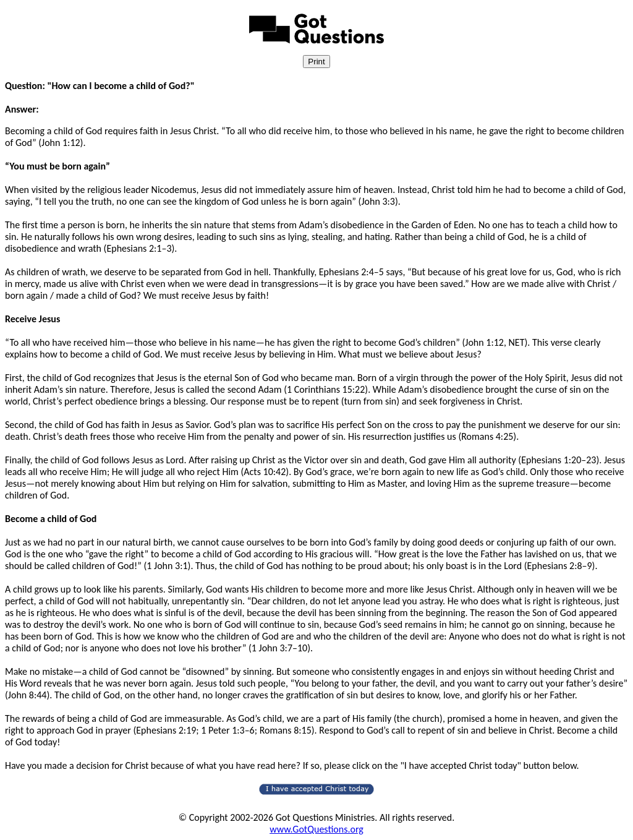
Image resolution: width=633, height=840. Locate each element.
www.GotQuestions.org (316, 829)
